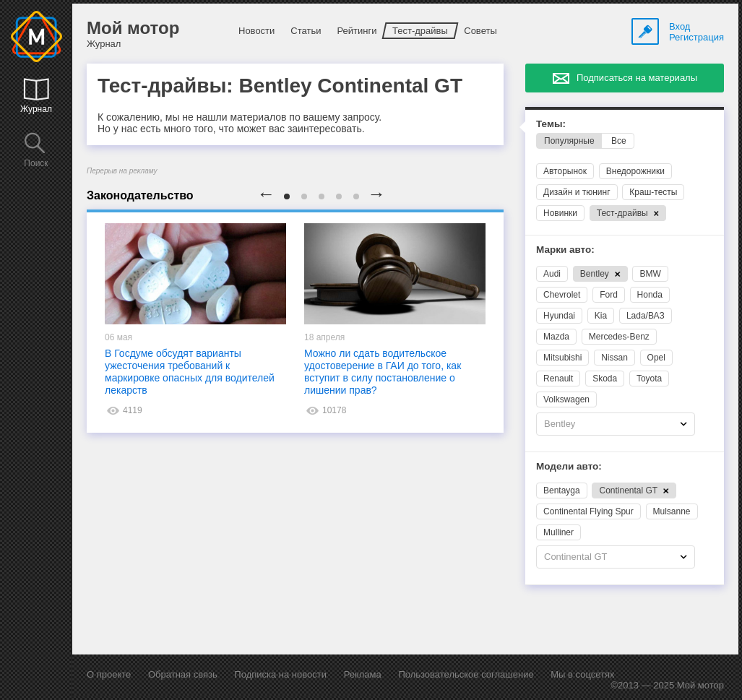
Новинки (560, 213)
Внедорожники (635, 171)
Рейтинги (357, 31)
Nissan (614, 358)
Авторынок (565, 171)
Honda (650, 295)
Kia (601, 316)
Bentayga (562, 491)
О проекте (109, 674)
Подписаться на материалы (637, 78)
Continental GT (634, 491)
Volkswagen (566, 399)
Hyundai (559, 316)
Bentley (600, 274)
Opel (656, 358)
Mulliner (558, 532)
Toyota (649, 379)
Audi (552, 274)
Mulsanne (672, 511)
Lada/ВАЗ (646, 316)
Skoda (605, 379)
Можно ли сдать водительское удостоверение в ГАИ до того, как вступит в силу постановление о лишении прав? (383, 372)
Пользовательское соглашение (466, 674)
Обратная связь (183, 674)
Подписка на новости (280, 674)
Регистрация (696, 37)
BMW (650, 274)
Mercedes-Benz (619, 337)
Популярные (569, 141)
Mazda (556, 337)
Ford (609, 295)
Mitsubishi (562, 358)
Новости (256, 31)
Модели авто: (569, 466)
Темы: (551, 124)
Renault (558, 379)
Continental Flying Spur (588, 511)
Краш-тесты (653, 192)
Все (619, 141)
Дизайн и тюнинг (577, 192)
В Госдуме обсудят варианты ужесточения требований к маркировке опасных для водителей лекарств (190, 372)
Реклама (363, 674)
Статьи (306, 31)
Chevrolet (562, 295)
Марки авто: (565, 250)
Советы (480, 31)
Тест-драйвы (420, 31)
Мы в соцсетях (582, 674)
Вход (680, 26)
